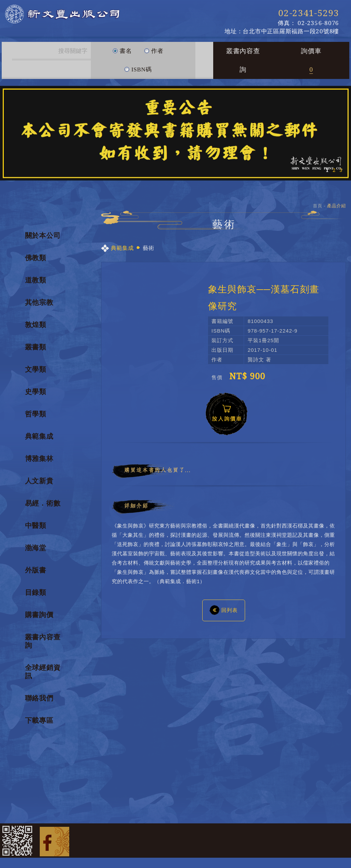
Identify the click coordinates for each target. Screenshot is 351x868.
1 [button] (327, 170)
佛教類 (36, 258)
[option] (175, 133)
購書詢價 (39, 615)
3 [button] (341, 170)
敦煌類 (36, 325)
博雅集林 (39, 459)
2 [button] (334, 170)
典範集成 (39, 436)
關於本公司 (43, 235)
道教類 (36, 280)
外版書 (36, 570)
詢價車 (311, 60)
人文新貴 (39, 481)
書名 (122, 48)
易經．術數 (43, 503)
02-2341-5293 (309, 13)
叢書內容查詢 (243, 60)
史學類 (36, 392)
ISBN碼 (138, 67)
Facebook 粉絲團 (55, 841)
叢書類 (36, 347)
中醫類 (36, 525)
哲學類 (36, 414)
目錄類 (36, 592)
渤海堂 (36, 548)
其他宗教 (39, 302)
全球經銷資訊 (43, 672)
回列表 (224, 610)
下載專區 (39, 720)
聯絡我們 (39, 698)
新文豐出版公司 (82, 17)
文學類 (36, 369)
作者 (154, 48)
